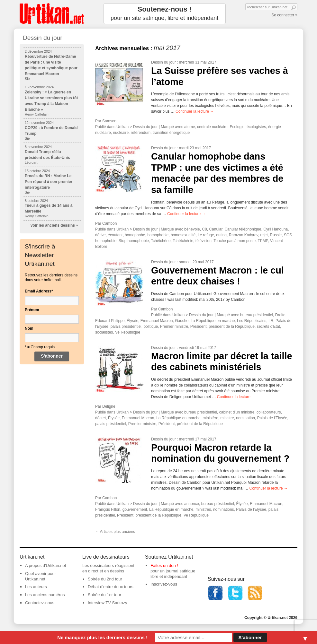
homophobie (158, 235)
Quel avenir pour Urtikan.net (41, 576)
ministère (210, 418)
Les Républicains (252, 321)
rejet (264, 235)
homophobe (135, 235)
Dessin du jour (163, 62)
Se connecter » (284, 15)
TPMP (263, 241)
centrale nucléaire (212, 127)
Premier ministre (174, 326)
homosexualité (183, 235)
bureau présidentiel (257, 315)
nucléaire (121, 133)
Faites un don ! (164, 566)
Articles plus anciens (115, 532)
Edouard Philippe (110, 321)
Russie (276, 235)
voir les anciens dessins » (54, 225)
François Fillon (108, 509)
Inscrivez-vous (164, 584)
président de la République (232, 326)
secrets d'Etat (268, 326)
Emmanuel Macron (157, 321)
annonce (192, 504)
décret (100, 418)
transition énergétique (171, 133)
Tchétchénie (183, 241)
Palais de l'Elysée (272, 418)
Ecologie (237, 127)
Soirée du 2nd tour (105, 579)
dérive (100, 235)
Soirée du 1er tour (104, 595)
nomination (245, 418)
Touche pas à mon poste (235, 241)
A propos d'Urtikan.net (46, 566)
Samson (109, 121)
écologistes (256, 127)
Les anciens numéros (45, 595)
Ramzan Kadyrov (244, 235)
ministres (203, 509)
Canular (216, 229)
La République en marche (213, 321)
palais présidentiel (126, 326)
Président (199, 326)
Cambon (109, 223)
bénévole (192, 229)
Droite (280, 315)
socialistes (104, 332)
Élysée (132, 321)
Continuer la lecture (195, 111)
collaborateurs (269, 412)
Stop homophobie (134, 241)
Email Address (39, 291)
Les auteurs (36, 587)
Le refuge (206, 235)
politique (151, 326)
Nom (29, 328)
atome (190, 127)
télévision (204, 241)
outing (221, 235)
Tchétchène (161, 241)
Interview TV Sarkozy (108, 603)
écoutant (115, 235)
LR (271, 321)
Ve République (128, 332)
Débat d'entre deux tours (111, 587)
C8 (204, 229)
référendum (141, 133)
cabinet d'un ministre (237, 412)
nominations (224, 509)
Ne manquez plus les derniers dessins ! (102, 637)
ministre (227, 418)
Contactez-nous (40, 603)
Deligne (109, 406)
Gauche (182, 321)
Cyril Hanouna (276, 229)
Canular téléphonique (243, 229)
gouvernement (135, 509)
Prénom (32, 310)
